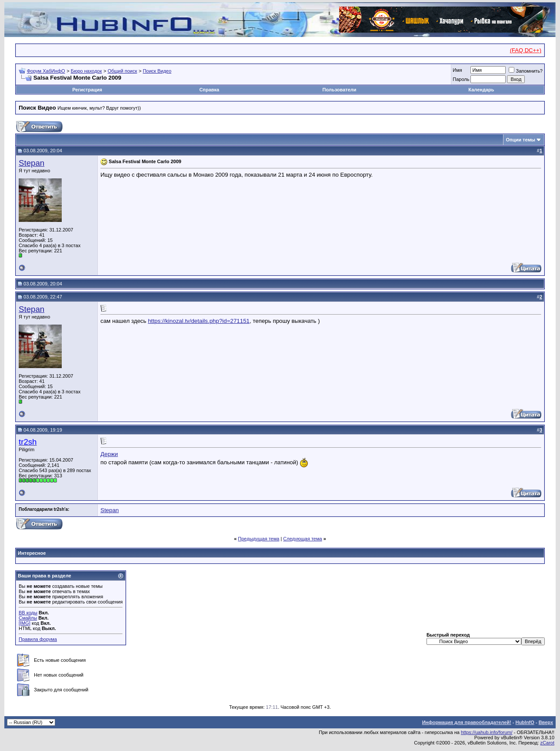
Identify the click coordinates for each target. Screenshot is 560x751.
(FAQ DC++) (526, 50)
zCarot (547, 743)
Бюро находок (87, 71)
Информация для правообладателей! (467, 722)
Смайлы (28, 618)
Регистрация (87, 90)
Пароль (461, 79)
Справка (209, 90)
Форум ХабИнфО (46, 71)
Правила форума (38, 639)
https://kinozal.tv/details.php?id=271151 (199, 321)
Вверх (546, 722)
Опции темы (521, 140)
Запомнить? (526, 71)
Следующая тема (302, 539)
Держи (109, 454)
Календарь (481, 90)
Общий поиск (122, 71)
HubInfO (525, 722)
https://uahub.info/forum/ (487, 732)
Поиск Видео (157, 71)
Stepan (32, 163)
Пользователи (340, 90)
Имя (457, 70)
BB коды (28, 613)
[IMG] (25, 623)
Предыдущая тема (258, 539)
